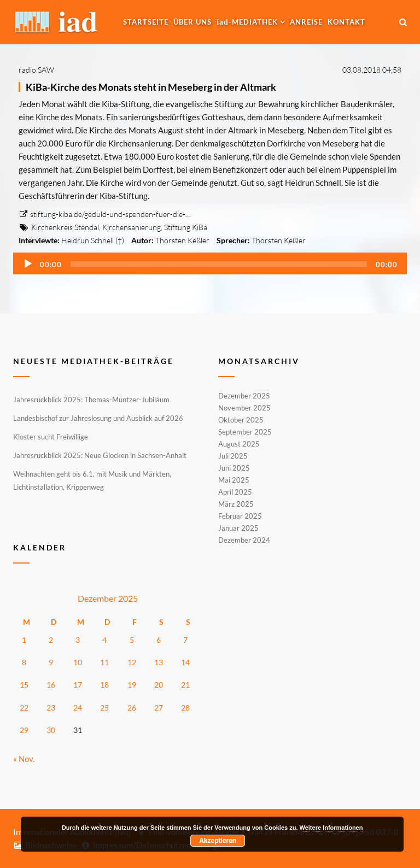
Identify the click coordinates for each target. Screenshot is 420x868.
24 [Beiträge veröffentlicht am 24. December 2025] (78, 708)
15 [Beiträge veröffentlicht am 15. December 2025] (24, 685)
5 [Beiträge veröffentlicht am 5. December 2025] (132, 640)
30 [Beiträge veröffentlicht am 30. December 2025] (51, 730)
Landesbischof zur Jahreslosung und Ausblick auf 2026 (98, 418)
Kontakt (346, 22)
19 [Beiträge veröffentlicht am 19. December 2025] (132, 685)
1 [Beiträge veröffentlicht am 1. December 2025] (24, 640)
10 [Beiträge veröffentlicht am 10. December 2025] (78, 662)
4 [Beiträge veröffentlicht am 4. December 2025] (104, 640)
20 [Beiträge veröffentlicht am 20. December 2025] (159, 685)
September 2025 (245, 432)
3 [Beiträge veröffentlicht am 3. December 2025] (78, 640)
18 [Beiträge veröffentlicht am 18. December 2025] (104, 685)
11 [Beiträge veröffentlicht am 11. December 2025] (104, 662)
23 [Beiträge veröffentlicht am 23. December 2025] (51, 708)
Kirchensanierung (132, 227)
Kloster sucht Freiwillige (51, 437)
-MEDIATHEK (247, 22)
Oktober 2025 (241, 420)
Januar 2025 (238, 528)
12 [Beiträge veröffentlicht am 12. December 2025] (132, 662)
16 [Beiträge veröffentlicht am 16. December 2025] (51, 685)
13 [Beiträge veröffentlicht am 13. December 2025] (159, 662)
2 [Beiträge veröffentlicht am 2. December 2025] (51, 640)
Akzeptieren (218, 841)
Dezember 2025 (244, 396)
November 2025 (244, 408)
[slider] (219, 264)
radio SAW (36, 70)
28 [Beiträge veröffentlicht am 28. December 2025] (185, 708)
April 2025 (235, 492)
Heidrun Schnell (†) (93, 240)
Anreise (306, 22)
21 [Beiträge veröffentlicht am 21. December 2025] (185, 685)
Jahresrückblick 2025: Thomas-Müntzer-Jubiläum (91, 400)
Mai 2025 (234, 480)
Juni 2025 (234, 468)
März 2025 (236, 504)
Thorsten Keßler (182, 240)
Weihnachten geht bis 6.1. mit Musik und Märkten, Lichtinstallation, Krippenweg (92, 480)
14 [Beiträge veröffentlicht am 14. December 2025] (185, 662)
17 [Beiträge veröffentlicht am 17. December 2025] (78, 685)
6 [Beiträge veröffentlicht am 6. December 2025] (159, 640)
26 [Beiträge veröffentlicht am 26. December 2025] (132, 708)
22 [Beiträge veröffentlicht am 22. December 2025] (24, 708)
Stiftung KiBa (186, 227)
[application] (210, 263)
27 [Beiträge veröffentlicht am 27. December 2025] (159, 708)
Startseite (146, 22)
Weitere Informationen (331, 828)
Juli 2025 (233, 456)
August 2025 (239, 444)
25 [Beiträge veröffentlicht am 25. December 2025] (104, 708)
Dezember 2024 (244, 539)
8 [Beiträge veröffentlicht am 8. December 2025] (24, 662)
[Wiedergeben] (28, 264)
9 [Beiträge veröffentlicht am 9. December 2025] (51, 662)
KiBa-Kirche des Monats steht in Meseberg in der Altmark (151, 87)
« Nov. (24, 759)
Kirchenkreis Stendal (65, 227)
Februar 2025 (240, 516)
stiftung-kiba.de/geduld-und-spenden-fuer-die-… (105, 214)
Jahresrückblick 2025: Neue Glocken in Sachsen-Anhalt (100, 455)
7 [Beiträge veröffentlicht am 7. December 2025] (185, 640)
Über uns (192, 22)
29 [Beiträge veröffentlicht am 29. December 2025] (24, 730)
